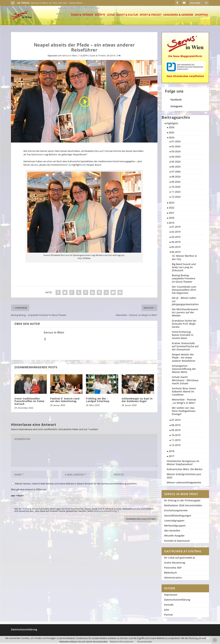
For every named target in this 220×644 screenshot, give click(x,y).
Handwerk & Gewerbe (178, 16)
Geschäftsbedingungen (178, 517)
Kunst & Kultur (127, 16)
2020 (172, 219)
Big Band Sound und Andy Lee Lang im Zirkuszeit (184, 269)
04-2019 (176, 243)
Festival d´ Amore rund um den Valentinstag (65, 401)
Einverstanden (145, 642)
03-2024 (176, 153)
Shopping (202, 16)
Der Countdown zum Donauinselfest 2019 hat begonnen (184, 291)
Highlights (172, 125)
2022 (172, 209)
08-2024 (176, 178)
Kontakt (169, 606)
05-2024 (176, 163)
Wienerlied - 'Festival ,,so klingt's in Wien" (184, 402)
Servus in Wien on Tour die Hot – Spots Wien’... (58, 3)
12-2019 (176, 446)
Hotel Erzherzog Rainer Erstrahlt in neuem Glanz (183, 336)
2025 (172, 134)
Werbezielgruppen (175, 527)
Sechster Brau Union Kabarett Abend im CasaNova (184, 393)
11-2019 (176, 441)
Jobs (167, 611)
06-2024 (176, 168)
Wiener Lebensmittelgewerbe (184, 484)
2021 (172, 214)
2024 (172, 139)
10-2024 (176, 188)
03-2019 (176, 238)
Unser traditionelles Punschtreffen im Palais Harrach (29, 403)
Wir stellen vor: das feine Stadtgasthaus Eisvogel (184, 412)
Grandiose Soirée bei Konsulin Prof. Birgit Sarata (184, 325)
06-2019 (111, 57)
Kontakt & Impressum (177, 542)
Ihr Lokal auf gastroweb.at (180, 559)
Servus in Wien (70, 57)
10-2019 (176, 436)
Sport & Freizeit (151, 16)
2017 (172, 457)
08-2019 (176, 426)
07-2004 (176, 173)
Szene (111, 16)
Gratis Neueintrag (175, 564)
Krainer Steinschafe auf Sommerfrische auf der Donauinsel (185, 348)
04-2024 (176, 158)
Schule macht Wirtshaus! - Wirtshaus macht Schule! (185, 381)
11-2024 (176, 193)
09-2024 (176, 183)
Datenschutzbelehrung (105, 512)
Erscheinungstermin (176, 512)
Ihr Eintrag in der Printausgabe (182, 502)
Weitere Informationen (122, 642)
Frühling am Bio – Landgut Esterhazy (98, 401)
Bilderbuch (170, 574)
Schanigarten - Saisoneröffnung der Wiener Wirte (184, 370)
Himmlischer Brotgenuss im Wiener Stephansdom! (183, 464)
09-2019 (176, 431)
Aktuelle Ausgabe (174, 537)
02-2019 (176, 233)
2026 (172, 129)
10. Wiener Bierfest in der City (184, 259)
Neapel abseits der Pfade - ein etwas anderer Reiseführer (184, 359)
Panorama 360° (173, 569)
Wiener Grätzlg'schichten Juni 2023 (184, 477)
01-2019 (176, 228)
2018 (172, 452)
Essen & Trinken (82, 16)
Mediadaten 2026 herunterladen (183, 507)
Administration (173, 579)
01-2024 (176, 143)
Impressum (171, 596)
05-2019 (176, 248)
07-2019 (176, 421)
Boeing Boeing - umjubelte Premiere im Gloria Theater (184, 280)
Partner (169, 616)
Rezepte (100, 16)
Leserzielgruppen (174, 522)
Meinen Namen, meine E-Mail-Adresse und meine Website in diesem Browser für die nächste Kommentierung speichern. (76, 485)
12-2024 (176, 198)
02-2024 (176, 148)
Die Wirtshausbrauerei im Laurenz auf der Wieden (185, 314)
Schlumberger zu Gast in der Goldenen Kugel (137, 401)
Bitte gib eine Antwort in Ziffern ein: (29, 491)
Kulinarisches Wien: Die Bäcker (185, 471)
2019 (172, 224)
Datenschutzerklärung (177, 601)
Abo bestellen (172, 532)
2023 (172, 204)
